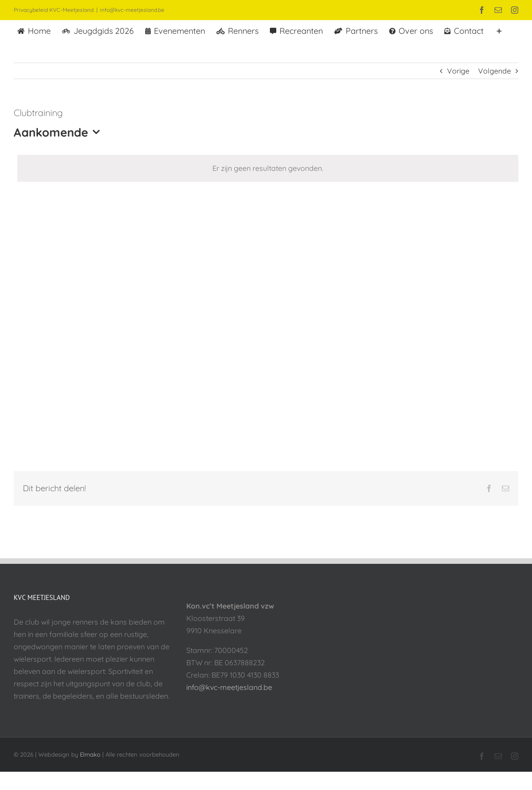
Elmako (90, 754)
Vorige (458, 71)
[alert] (268, 168)
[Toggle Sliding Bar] (499, 30)
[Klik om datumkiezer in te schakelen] (59, 132)
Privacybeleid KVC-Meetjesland (54, 10)
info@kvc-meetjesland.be (132, 10)
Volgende (495, 71)
